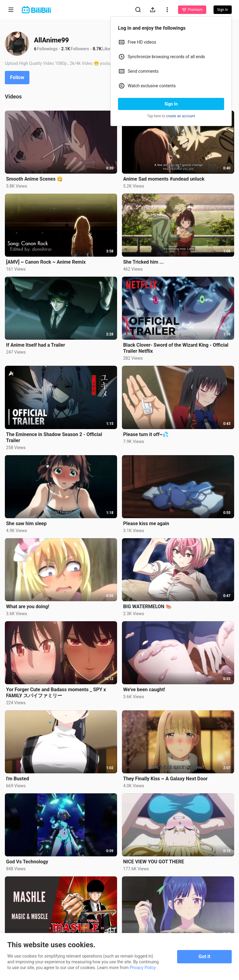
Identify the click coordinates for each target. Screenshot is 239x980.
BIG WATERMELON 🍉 (147, 607)
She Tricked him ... (143, 262)
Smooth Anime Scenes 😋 (34, 179)
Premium (192, 10)
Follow (17, 77)
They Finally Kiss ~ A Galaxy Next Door (165, 779)
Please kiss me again (146, 523)
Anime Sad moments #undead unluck (164, 179)
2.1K (66, 49)
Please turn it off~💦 (146, 434)
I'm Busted (17, 779)
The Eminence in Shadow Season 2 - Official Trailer (54, 437)
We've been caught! (144, 690)
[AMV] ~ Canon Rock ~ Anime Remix (46, 262)
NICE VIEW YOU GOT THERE (154, 862)
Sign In (171, 104)
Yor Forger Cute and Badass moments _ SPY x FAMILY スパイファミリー (56, 693)
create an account (181, 116)
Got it (205, 957)
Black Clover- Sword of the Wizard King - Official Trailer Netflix (176, 348)
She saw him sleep (26, 523)
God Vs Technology (27, 862)
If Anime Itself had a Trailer (36, 345)
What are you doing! (28, 607)
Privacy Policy (143, 968)
